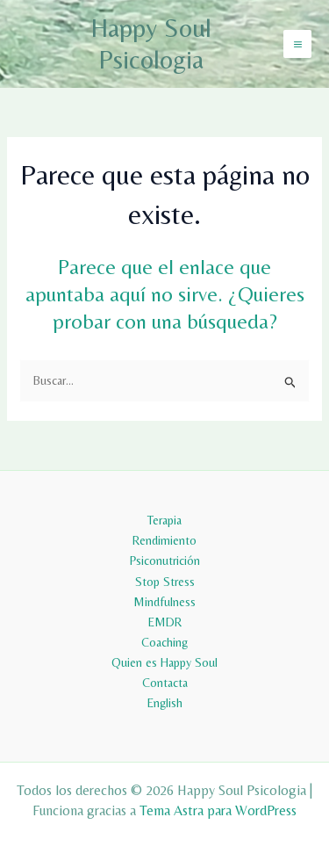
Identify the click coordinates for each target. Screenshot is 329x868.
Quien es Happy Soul (164, 662)
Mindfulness (164, 602)
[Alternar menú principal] (297, 44)
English (165, 703)
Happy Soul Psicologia (151, 43)
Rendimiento (164, 540)
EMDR (165, 622)
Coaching (164, 642)
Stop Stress (165, 582)
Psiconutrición (165, 561)
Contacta (165, 683)
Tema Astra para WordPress (218, 810)
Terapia (164, 520)
